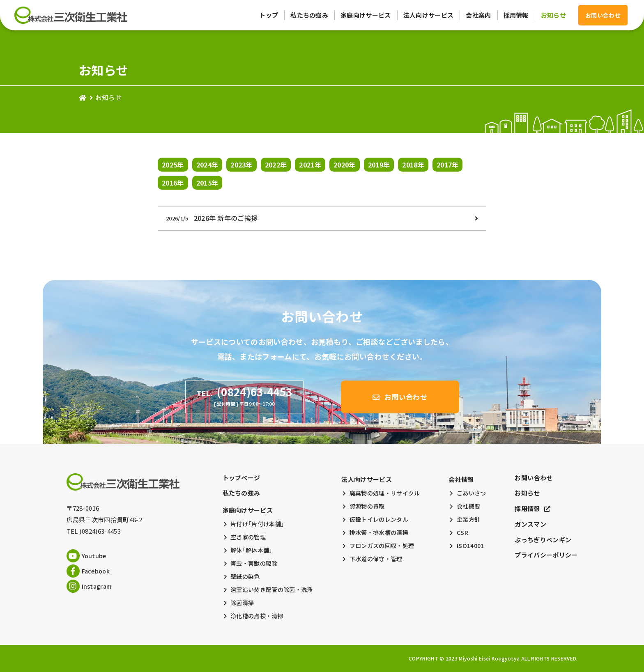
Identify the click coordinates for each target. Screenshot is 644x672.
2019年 (379, 165)
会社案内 (478, 15)
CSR (462, 532)
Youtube (86, 556)
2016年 (173, 183)
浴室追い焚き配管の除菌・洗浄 (271, 589)
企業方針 (468, 519)
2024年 (207, 165)
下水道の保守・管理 (376, 559)
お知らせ (553, 15)
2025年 (173, 165)
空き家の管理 (248, 537)
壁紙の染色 (245, 576)
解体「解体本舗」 (252, 550)
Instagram (89, 586)
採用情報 (516, 15)
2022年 (276, 165)
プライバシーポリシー (546, 555)
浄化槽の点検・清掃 (257, 616)
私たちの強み (309, 15)
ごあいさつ (471, 493)
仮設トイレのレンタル (379, 519)
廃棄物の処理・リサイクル (385, 493)
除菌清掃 (242, 603)
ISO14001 (470, 546)
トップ (269, 15)
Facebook (88, 571)
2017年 (448, 165)
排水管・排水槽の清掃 (379, 532)
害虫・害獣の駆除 (254, 563)
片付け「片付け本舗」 (257, 524)
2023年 (241, 165)
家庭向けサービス (366, 15)
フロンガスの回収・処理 (382, 546)
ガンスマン (530, 524)
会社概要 (468, 506)
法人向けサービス (429, 15)
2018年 (413, 165)
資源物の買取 (367, 506)
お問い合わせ (534, 478)
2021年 (310, 165)
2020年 (345, 165)
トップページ (241, 478)
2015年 (207, 183)
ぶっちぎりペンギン (543, 540)
